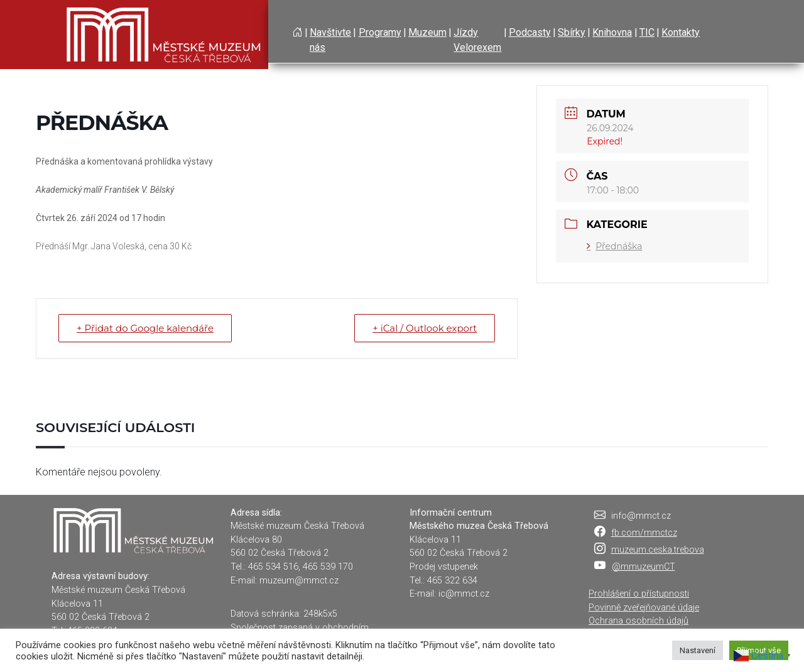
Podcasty (530, 32)
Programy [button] (380, 32)
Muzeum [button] (427, 32)
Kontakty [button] (681, 32)
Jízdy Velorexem (477, 40)
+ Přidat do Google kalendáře (145, 328)
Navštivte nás (330, 40)
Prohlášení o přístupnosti (639, 594)
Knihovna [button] (612, 32)
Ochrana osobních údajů (638, 621)
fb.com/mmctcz (644, 533)
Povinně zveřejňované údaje (644, 608)
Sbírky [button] (572, 32)
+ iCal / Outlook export (425, 328)
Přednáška (614, 246)
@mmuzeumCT (644, 567)
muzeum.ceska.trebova (658, 550)
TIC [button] (647, 32)
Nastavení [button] (698, 650)
